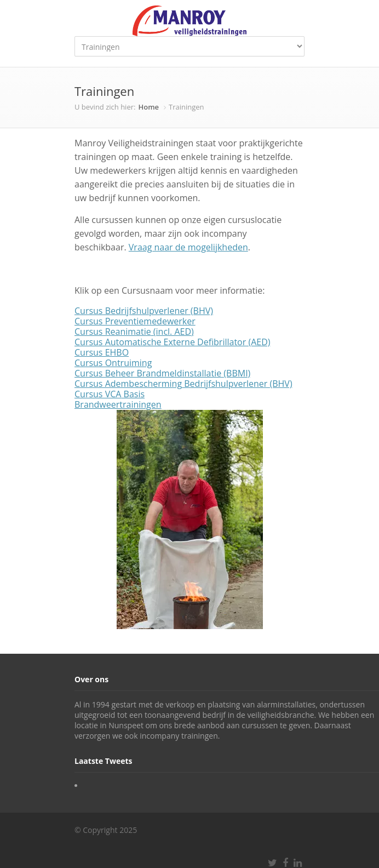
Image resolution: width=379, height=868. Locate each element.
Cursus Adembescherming (128, 384)
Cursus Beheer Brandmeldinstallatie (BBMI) (162, 373)
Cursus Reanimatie (113, 332)
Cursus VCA (98, 394)
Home (148, 107)
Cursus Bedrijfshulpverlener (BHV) (144, 311)
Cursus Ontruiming (113, 363)
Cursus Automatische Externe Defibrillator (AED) (172, 342)
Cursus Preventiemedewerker (135, 321)
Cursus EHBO (102, 352)
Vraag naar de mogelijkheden (188, 247)
